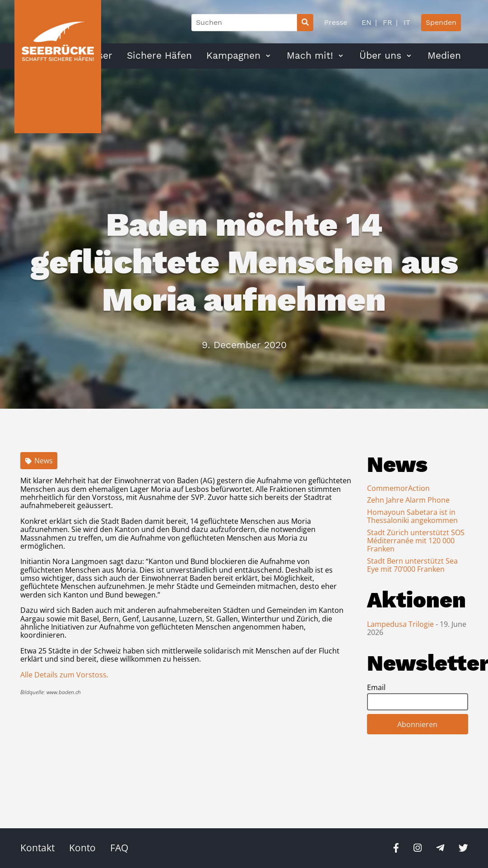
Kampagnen (233, 56)
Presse (336, 22)
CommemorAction (398, 488)
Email (376, 687)
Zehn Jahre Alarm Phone (408, 500)
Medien (444, 56)
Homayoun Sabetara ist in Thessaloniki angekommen (412, 516)
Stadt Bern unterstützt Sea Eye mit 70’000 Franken (412, 565)
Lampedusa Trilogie (401, 624)
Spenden (441, 22)
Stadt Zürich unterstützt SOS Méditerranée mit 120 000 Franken (416, 541)
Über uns (380, 56)
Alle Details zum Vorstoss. (64, 675)
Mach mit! (310, 56)
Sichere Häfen (159, 56)
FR (386, 22)
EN (367, 22)
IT (406, 22)
